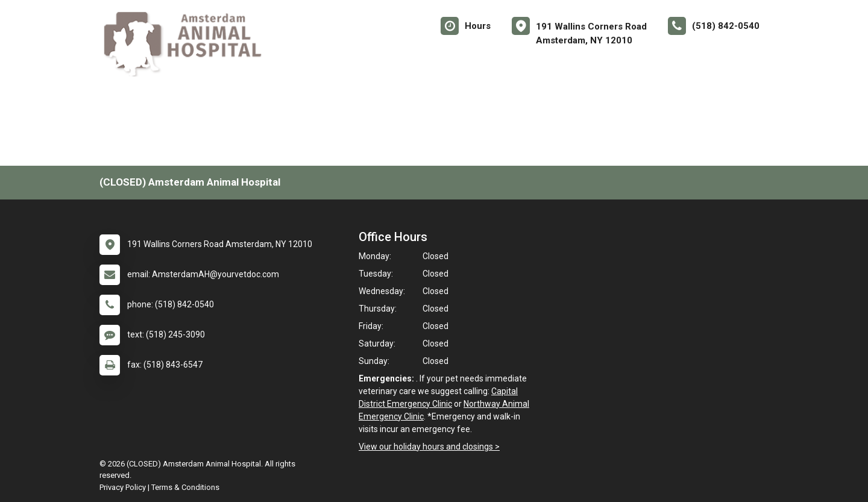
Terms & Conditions (185, 487)
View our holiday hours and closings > (429, 447)
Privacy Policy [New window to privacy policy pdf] (123, 487)
